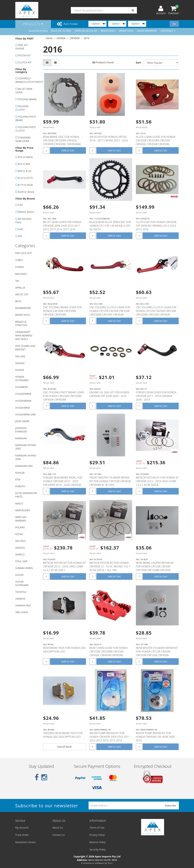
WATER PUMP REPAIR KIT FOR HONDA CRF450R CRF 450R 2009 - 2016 (156, 737)
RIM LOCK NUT (24, 253)
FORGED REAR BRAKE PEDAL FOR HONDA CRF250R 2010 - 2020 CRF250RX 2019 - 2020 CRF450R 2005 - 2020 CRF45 (63, 483)
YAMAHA (20, 599)
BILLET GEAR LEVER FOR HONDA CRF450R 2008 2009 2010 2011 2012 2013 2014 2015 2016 (62, 226)
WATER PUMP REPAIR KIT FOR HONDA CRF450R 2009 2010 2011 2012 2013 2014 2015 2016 (110, 737)
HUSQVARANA (23, 401)
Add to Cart (68, 150)
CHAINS (20, 267)
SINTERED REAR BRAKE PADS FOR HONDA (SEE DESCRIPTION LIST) (63, 735)
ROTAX (19, 534)
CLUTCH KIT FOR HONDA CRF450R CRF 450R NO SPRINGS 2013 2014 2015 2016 (156, 226)
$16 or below (25, 157)
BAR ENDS (21, 274)
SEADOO (20, 548)
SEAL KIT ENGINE (22, 47)
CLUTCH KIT (25, 62)
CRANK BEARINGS (147, 31)
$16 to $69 (24, 164)
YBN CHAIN (22, 612)
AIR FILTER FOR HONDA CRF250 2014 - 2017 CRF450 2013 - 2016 (109, 139)
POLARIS (20, 527)
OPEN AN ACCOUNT (86, 31)
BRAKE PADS (126, 31)
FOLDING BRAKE (27, 99)
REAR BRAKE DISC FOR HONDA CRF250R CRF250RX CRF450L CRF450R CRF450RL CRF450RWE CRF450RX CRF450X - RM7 (62, 142)
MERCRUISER (23, 510)
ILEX (20, 205)
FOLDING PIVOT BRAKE (26, 118)
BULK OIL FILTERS (61, 31)
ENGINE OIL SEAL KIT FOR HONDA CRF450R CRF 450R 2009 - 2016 (109, 394)
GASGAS (20, 363)
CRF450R (75, 38)
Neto (110, 863)
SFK (20, 236)
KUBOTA (20, 486)
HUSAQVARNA (23, 394)
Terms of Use (97, 828)
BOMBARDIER (23, 308)
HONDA (20, 370)
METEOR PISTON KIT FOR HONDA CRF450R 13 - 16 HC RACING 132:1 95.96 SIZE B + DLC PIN (110, 566)
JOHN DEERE (22, 421)
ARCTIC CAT (22, 294)
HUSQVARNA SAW (25, 414)
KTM (18, 479)
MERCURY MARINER (21, 519)
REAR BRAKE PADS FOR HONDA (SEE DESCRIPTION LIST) (64, 650)
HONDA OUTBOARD (22, 378)
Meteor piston (26, 212)
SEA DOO (21, 541)
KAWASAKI (21, 438)
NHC (21, 229)
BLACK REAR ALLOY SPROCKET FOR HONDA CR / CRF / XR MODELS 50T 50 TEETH (110, 226)
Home (49, 38)
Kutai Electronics (38, 31)
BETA (18, 301)
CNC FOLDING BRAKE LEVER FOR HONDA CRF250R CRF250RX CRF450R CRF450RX (62, 311)
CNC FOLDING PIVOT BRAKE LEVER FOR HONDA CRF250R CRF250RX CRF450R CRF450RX (63, 396)
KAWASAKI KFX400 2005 (26, 447)
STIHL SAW (21, 561)
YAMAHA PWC (23, 605)
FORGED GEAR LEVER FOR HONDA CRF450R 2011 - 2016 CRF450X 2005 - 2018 (156, 396)
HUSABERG (22, 387)
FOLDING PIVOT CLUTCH (26, 129)
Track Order (22, 835)
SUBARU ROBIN (24, 568)
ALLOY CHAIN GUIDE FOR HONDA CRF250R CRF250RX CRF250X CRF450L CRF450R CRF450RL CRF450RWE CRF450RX (156, 142)
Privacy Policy (97, 835)
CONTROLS (168, 31)
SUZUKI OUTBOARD (22, 583)
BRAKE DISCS (108, 31)
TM (17, 281)
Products (33, 24)
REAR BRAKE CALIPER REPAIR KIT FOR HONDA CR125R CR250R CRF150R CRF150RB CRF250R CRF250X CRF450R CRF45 (155, 568)
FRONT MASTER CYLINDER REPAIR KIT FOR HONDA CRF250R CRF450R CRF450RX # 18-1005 (110, 481)
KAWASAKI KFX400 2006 (26, 457)
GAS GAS (20, 356)
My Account (22, 828)
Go (174, 24)
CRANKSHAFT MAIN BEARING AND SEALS (24, 335)
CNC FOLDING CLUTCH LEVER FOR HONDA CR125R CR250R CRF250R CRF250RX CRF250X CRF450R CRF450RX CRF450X (110, 313)
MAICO (19, 503)
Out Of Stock (65, 747)
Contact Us (59, 835)
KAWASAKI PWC (24, 466)
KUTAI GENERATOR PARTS (26, 495)
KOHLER (20, 473)
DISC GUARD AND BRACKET (25, 348)
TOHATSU (21, 592)
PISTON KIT (24, 55)
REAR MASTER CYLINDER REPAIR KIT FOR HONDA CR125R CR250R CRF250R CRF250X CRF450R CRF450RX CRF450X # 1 (157, 653)
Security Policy (98, 849)
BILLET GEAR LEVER (24, 91)
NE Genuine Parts (23, 220)
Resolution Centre (25, 842)
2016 (86, 38)
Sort (138, 63)
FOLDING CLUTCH (22, 108)
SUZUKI (20, 575)
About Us (58, 828)
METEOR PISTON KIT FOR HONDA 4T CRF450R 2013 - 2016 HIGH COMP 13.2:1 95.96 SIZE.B (157, 481)
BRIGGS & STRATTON (21, 323)
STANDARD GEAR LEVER (23, 139)
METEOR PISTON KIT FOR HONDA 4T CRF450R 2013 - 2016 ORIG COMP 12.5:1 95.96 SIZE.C (64, 566)
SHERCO (20, 554)
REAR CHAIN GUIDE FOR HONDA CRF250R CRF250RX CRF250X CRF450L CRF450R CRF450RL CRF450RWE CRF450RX (108, 653)
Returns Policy (97, 842)
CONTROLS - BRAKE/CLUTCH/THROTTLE (27, 80)
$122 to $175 (25, 178)
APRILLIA (20, 288)
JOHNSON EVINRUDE (21, 430)
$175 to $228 (25, 185)
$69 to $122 (25, 171)
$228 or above (26, 192)
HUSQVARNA (23, 408)
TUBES (19, 260)
